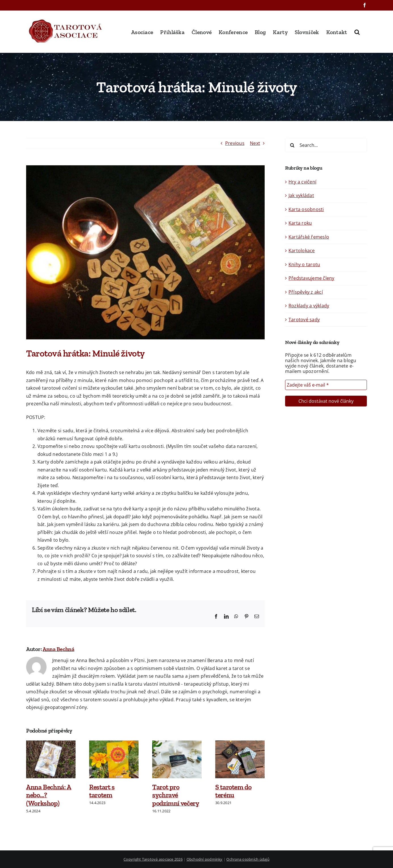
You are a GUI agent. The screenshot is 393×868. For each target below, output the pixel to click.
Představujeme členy (312, 278)
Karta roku (300, 223)
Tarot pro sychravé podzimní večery (176, 795)
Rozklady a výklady (309, 306)
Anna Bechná (58, 649)
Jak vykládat (301, 195)
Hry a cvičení (302, 182)
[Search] (292, 145)
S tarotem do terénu (233, 791)
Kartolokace (302, 251)
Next (255, 143)
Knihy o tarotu (304, 264)
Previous (235, 143)
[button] (357, 32)
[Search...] (326, 145)
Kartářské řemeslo (309, 237)
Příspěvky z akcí (306, 292)
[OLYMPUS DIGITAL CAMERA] (145, 252)
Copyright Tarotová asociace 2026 (153, 859)
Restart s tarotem (102, 791)
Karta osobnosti (306, 209)
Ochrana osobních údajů (248, 859)
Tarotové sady (304, 320)
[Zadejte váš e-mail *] (326, 385)
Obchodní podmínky (205, 859)
